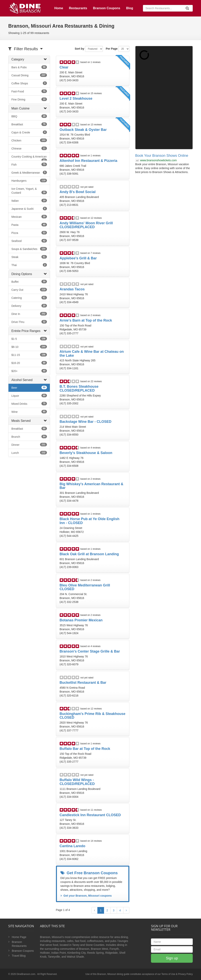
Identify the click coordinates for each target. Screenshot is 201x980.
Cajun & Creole (29, 132)
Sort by (79, 49)
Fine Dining (29, 99)
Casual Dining (29, 75)
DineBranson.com (26, 974)
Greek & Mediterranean (29, 172)
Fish (29, 164)
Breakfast (29, 124)
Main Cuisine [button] (20, 108)
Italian (29, 201)
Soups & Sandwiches (29, 249)
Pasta (29, 225)
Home (59, 8)
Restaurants (78, 8)
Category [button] (18, 59)
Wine (29, 412)
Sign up (172, 958)
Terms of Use (168, 974)
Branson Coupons (107, 8)
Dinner (29, 445)
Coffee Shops (29, 83)
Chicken (29, 140)
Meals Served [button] (21, 421)
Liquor (29, 396)
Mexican (29, 217)
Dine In (29, 314)
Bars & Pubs (29, 67)
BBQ (29, 116)
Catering (29, 298)
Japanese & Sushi (29, 209)
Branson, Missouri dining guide (113, 974)
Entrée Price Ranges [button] (26, 331)
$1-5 (29, 339)
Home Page (19, 937)
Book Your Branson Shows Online (162, 156)
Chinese (29, 148)
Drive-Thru (29, 322)
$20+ (29, 371)
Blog (130, 8)
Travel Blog (19, 956)
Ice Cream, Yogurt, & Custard (29, 191)
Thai (29, 265)
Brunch (29, 437)
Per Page (112, 49)
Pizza (29, 233)
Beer (29, 387)
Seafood (29, 241)
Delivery (29, 306)
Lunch (29, 453)
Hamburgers (29, 181)
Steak (29, 257)
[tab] (29, 59)
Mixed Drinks (29, 404)
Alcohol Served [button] (22, 380)
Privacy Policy (185, 974)
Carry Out (29, 290)
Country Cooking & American (29, 158)
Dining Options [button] (22, 274)
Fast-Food (29, 91)
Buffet (29, 282)
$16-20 (29, 363)
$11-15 (29, 355)
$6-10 (29, 347)
